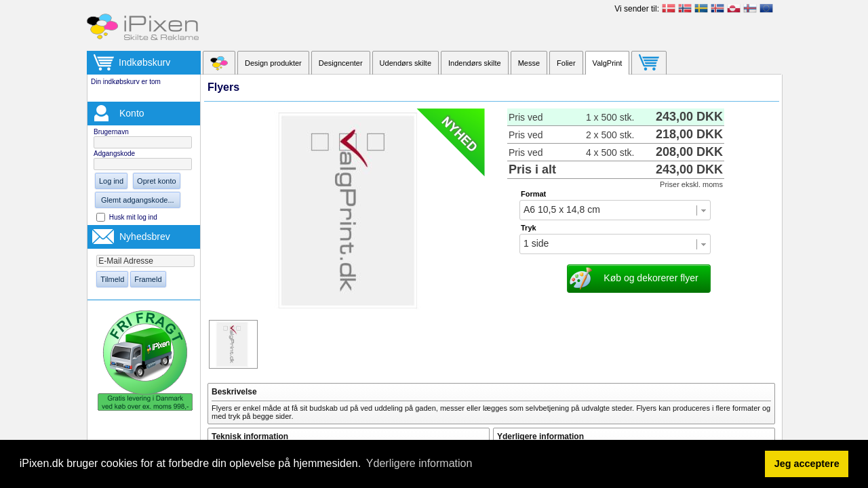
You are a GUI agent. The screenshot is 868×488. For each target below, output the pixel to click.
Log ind (111, 181)
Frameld (148, 279)
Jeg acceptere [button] (807, 464)
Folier (566, 63)
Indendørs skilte (475, 63)
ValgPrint (608, 63)
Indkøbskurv (144, 62)
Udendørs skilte (406, 63)
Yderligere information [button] (419, 463)
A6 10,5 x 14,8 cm (562, 209)
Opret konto (156, 181)
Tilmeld (112, 279)
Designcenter (341, 63)
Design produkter (273, 63)
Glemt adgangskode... (138, 200)
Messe (529, 63)
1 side (536, 243)
